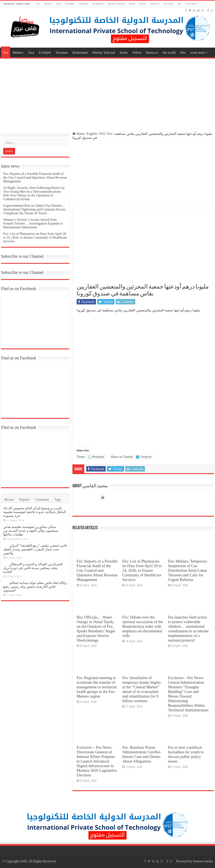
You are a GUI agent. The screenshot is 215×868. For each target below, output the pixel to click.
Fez (38, 4)
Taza (59, 4)
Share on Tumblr (122, 457)
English (92, 134)
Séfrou (143, 4)
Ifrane (132, 4)
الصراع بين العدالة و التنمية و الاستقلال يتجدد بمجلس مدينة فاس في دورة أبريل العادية (33, 568)
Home (79, 134)
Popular (24, 500)
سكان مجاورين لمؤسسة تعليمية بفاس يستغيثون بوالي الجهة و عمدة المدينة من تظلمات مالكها (31, 531)
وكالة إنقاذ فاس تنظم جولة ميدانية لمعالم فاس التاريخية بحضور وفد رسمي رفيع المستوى (35, 587)
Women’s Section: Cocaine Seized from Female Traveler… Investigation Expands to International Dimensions (33, 223)
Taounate (83, 4)
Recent (9, 500)
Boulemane (98, 4)
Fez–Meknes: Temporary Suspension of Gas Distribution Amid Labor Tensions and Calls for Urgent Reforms (188, 570)
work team (191, 4)
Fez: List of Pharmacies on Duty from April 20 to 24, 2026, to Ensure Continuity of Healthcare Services (142, 570)
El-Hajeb (70, 4)
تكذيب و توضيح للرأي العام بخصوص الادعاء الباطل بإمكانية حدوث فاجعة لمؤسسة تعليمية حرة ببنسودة (34, 512)
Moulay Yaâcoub (116, 4)
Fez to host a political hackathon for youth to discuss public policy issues (186, 754)
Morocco (155, 4)
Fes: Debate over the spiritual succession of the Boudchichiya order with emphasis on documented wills (143, 626)
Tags (58, 500)
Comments (42, 500)
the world (168, 4)
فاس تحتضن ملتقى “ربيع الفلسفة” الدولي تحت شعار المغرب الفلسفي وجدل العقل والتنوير (35, 549)
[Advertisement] (107, 93)
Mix (179, 4)
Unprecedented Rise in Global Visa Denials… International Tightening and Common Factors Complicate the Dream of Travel (34, 209)
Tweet (81, 457)
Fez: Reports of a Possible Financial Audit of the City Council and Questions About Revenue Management (97, 570)
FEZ (102, 134)
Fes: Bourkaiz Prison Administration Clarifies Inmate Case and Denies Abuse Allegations (141, 754)
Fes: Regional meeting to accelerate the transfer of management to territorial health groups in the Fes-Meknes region (97, 687)
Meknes (48, 4)
